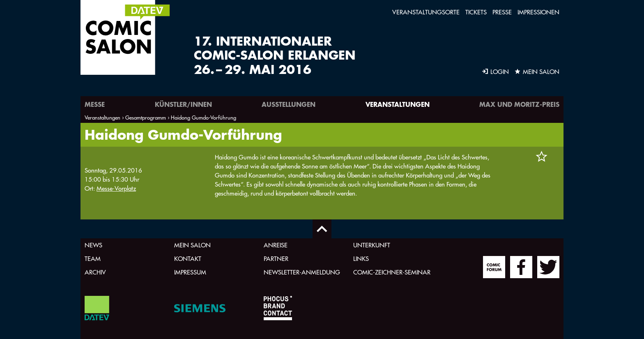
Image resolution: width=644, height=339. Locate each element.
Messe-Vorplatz (116, 188)
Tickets (476, 12)
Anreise (276, 245)
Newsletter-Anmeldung (302, 272)
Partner (276, 259)
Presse (502, 12)
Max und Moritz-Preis (519, 104)
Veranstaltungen (398, 104)
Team (93, 259)
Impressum (190, 272)
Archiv (95, 272)
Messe (95, 104)
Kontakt (188, 259)
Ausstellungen (289, 104)
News (93, 245)
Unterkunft (372, 245)
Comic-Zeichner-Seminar (392, 272)
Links (361, 259)
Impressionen (538, 12)
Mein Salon (192, 245)
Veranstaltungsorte (426, 12)
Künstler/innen (183, 104)
